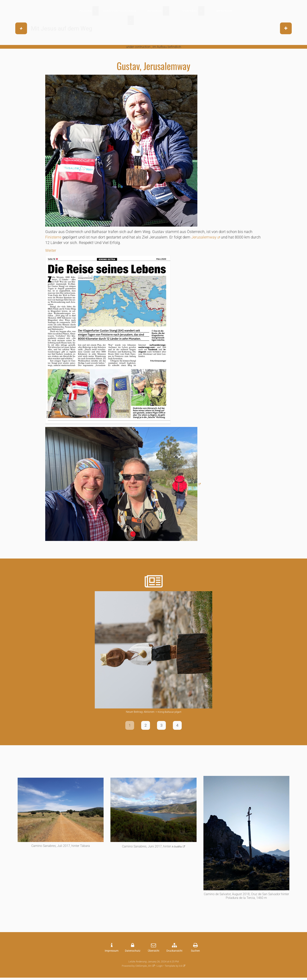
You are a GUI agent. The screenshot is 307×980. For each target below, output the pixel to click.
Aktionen (155, 11)
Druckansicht (174, 952)
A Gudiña (177, 848)
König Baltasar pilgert (170, 712)
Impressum (224, 11)
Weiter (51, 250)
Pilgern (86, 11)
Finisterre (54, 237)
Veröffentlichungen (120, 11)
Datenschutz (133, 952)
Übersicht (154, 952)
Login (160, 967)
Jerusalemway (204, 237)
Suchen (195, 952)
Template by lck (173, 967)
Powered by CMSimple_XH (137, 967)
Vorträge (190, 11)
